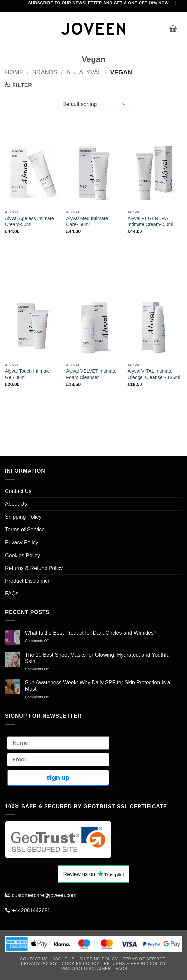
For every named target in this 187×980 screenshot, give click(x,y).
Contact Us (18, 491)
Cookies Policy (22, 555)
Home (14, 72)
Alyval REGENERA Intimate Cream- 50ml (150, 221)
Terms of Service (25, 529)
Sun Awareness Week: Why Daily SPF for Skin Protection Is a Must (98, 686)
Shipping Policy (23, 517)
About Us (16, 504)
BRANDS (45, 72)
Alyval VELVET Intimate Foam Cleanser (91, 374)
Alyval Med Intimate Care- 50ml (87, 221)
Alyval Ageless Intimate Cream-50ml (30, 221)
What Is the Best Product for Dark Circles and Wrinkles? (91, 633)
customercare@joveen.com (44, 895)
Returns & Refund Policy (34, 568)
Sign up (58, 778)
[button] (9, 29)
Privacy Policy (22, 542)
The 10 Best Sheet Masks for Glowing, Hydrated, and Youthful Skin (98, 658)
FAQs (12, 594)
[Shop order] (93, 104)
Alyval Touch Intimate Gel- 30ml (28, 374)
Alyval (90, 72)
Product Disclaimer (27, 581)
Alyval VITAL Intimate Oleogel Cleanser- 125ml (154, 374)
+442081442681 (31, 911)
